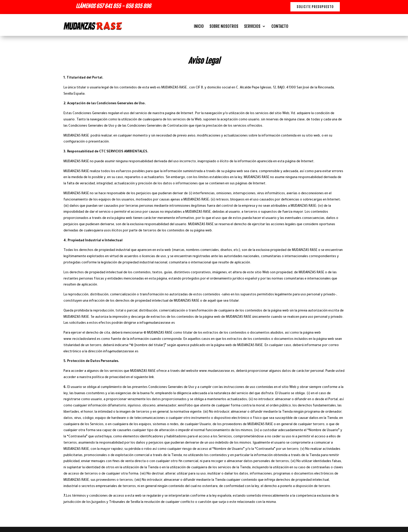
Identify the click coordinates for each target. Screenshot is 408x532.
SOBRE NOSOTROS (224, 27)
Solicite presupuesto (315, 7)
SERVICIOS (252, 27)
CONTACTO (280, 27)
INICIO (199, 27)
